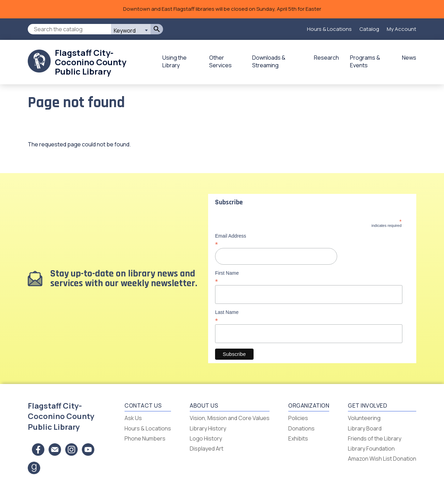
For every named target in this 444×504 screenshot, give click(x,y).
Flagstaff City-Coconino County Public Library (91, 62)
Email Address (308, 240)
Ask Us (133, 418)
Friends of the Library (375, 438)
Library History (208, 428)
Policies (298, 418)
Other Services (220, 61)
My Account (402, 29)
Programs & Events (365, 61)
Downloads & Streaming (269, 61)
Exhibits (298, 438)
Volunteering (364, 418)
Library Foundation (371, 449)
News (409, 58)
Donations (301, 428)
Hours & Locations (329, 29)
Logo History (206, 438)
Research (326, 58)
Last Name (308, 316)
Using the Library (174, 61)
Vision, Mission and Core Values (230, 418)
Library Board (365, 428)
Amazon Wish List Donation (382, 459)
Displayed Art (207, 449)
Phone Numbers (145, 438)
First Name (308, 277)
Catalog (369, 29)
